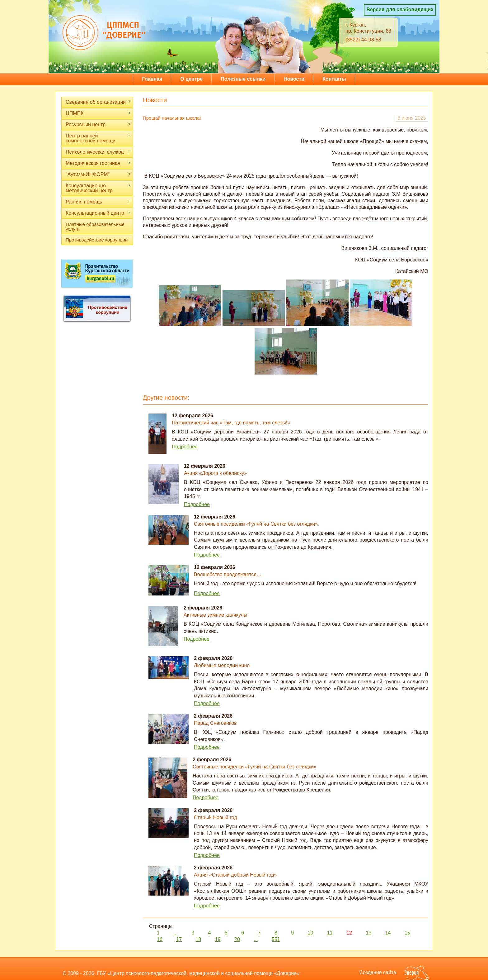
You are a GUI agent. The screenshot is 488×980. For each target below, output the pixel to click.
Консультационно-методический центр (98, 188)
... (175, 933)
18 (199, 939)
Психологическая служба (98, 152)
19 (218, 939)
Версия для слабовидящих (400, 10)
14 (388, 933)
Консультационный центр (98, 213)
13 (368, 933)
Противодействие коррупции (97, 240)
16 (160, 939)
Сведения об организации (98, 102)
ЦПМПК (98, 113)
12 (349, 933)
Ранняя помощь (98, 202)
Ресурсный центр (98, 124)
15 (407, 933)
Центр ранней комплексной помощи (98, 138)
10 (311, 933)
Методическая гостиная (98, 163)
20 (237, 939)
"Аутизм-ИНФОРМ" (98, 174)
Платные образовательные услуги (95, 227)
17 (179, 939)
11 (330, 933)
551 (276, 939)
